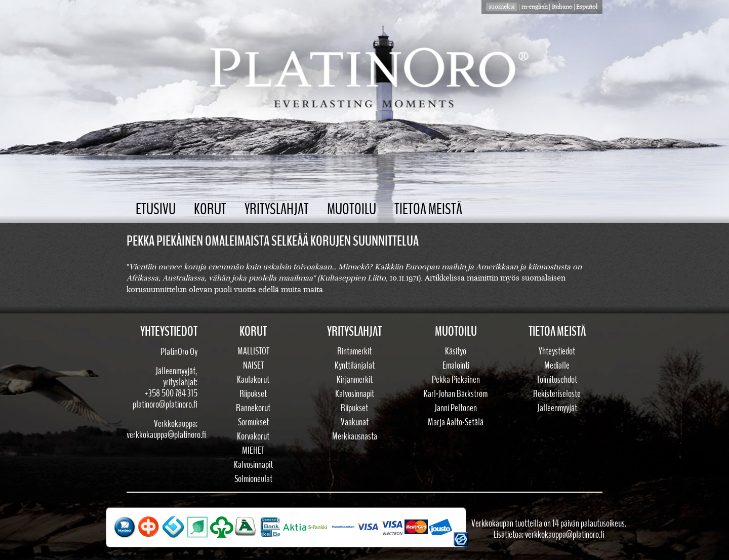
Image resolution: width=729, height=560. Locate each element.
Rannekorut (253, 408)
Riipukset (253, 394)
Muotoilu (352, 209)
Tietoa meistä (428, 209)
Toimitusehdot (557, 380)
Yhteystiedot (557, 351)
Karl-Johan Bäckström (456, 394)
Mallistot (253, 351)
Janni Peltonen (456, 408)
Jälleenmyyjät (557, 408)
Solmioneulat (253, 479)
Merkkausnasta (355, 436)
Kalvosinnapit (253, 465)
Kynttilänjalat (355, 366)
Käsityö (456, 351)
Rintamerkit (354, 351)
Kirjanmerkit (355, 380)
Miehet (253, 451)
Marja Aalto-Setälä (456, 422)
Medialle (557, 366)
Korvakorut (253, 436)
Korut (210, 209)
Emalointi (456, 366)
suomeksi (502, 7)
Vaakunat (355, 422)
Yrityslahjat (277, 209)
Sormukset (253, 422)
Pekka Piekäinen (456, 380)
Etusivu (156, 209)
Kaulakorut (253, 380)
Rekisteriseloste (557, 394)
